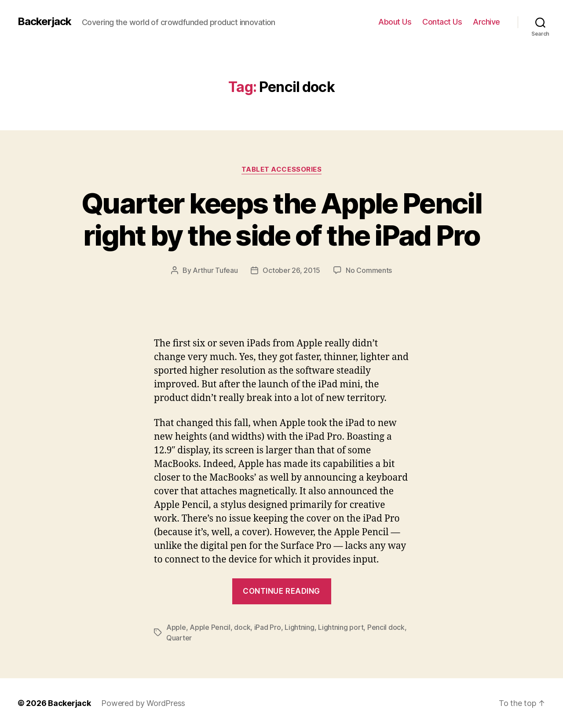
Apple (176, 627)
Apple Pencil (210, 627)
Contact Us (442, 22)
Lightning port (341, 627)
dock (242, 627)
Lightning (300, 627)
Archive (486, 22)
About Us (395, 22)
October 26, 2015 (291, 270)
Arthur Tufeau (215, 270)
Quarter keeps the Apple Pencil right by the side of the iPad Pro (281, 219)
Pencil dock (386, 627)
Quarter (179, 638)
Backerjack (44, 22)
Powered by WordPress (143, 703)
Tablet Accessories (282, 169)
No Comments (369, 270)
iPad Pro (268, 627)
